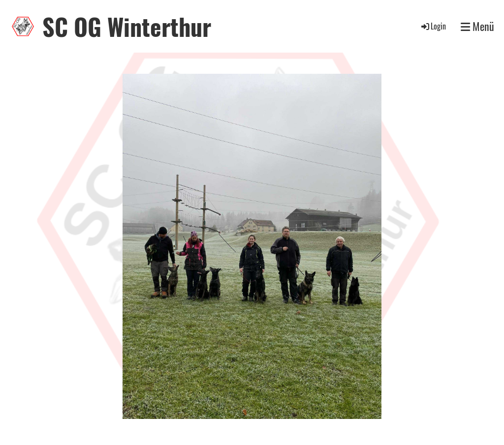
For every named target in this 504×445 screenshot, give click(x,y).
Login (433, 26)
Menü (477, 26)
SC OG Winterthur (127, 26)
